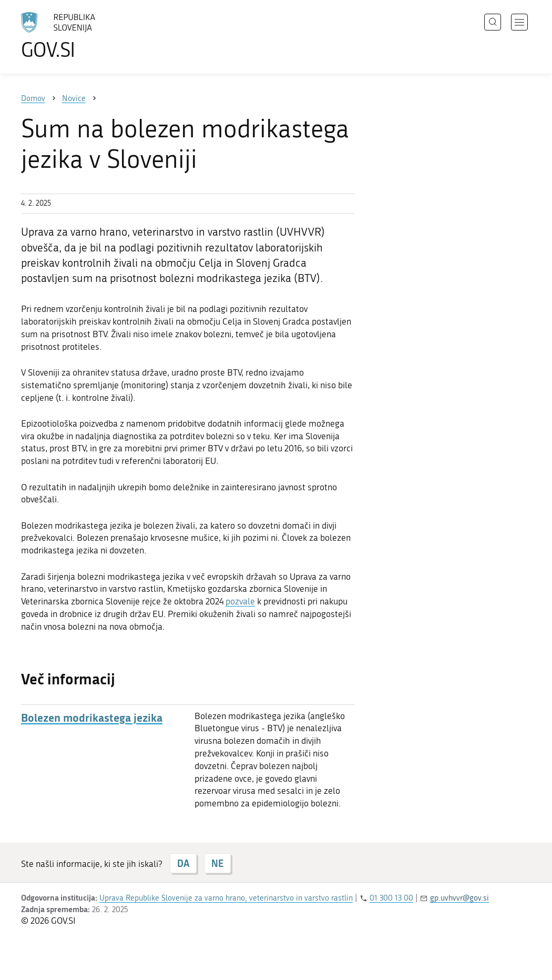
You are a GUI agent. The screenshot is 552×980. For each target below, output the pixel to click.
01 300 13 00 (391, 898)
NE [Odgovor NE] (217, 863)
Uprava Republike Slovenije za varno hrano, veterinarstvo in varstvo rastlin (226, 898)
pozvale (240, 601)
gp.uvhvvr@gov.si (459, 898)
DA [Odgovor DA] (183, 863)
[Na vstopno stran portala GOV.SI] (87, 36)
